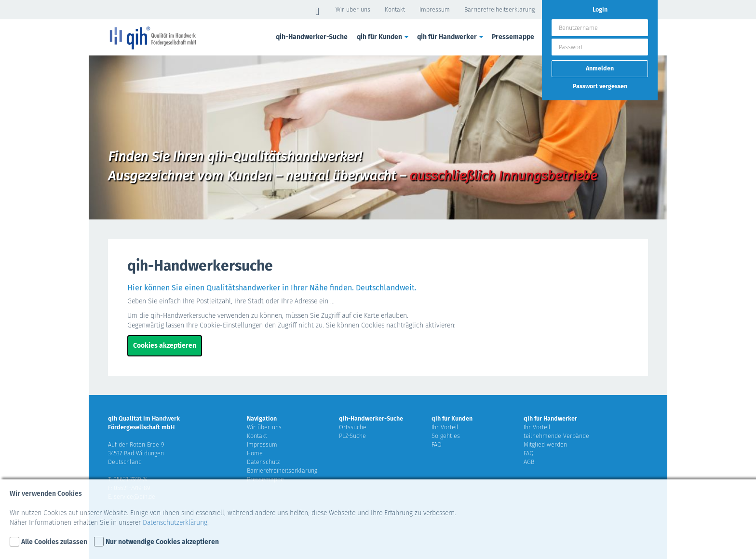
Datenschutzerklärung (175, 523)
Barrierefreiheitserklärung (499, 9)
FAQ (437, 444)
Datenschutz (263, 462)
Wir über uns (353, 9)
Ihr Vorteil (445, 427)
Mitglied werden (545, 444)
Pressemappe (513, 37)
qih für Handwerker (451, 37)
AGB (529, 462)
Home (255, 453)
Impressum (435, 9)
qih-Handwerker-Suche (312, 37)
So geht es (446, 436)
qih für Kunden (383, 37)
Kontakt (395, 9)
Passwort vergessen (600, 86)
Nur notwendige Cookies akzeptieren (162, 542)
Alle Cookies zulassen (54, 542)
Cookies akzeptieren (165, 346)
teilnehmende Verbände (556, 436)
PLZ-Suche (352, 436)
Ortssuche (353, 427)
